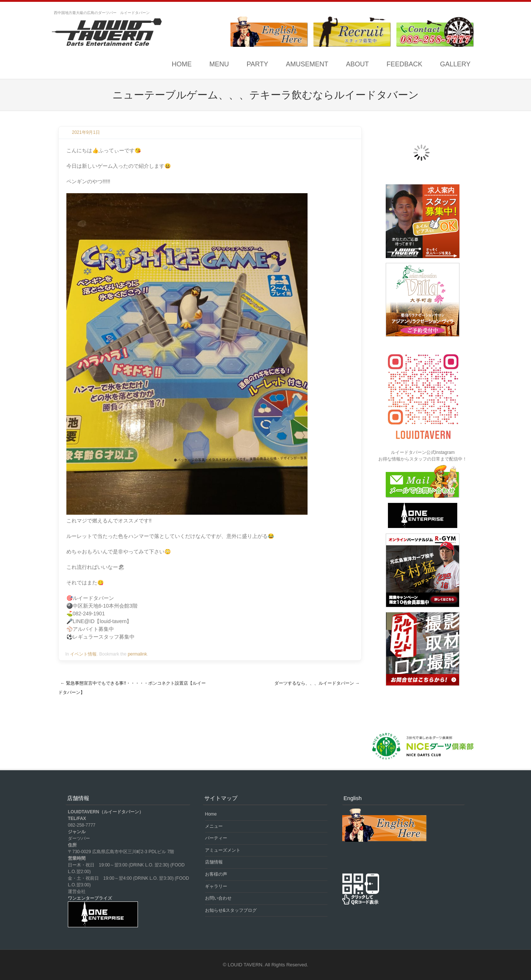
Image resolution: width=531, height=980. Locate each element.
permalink (137, 654)
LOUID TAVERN (245, 965)
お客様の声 (216, 874)
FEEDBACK (404, 64)
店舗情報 (214, 862)
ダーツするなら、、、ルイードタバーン (317, 683)
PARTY (257, 64)
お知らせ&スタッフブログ (231, 910)
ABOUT (357, 64)
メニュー (214, 826)
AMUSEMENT (307, 64)
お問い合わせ (218, 898)
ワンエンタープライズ (90, 898)
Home (182, 64)
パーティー (216, 838)
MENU (219, 64)
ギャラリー (216, 886)
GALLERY (455, 64)
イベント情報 (83, 654)
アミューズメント (223, 850)
